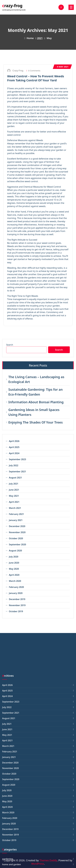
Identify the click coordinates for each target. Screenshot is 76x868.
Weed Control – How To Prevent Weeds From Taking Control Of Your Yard (36, 78)
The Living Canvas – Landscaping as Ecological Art (36, 379)
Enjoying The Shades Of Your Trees (36, 422)
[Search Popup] (61, 7)
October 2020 (16, 538)
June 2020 (14, 563)
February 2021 (16, 514)
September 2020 (17, 544)
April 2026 (14, 441)
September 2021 (17, 472)
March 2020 (15, 581)
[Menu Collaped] (71, 7)
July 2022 (14, 465)
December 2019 (17, 599)
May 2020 (14, 569)
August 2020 (15, 551)
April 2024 (14, 453)
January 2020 (16, 593)
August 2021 (15, 478)
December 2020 (17, 526)
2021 (40, 38)
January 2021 (16, 520)
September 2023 (17, 459)
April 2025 (14, 447)
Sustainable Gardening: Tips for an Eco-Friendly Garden (35, 392)
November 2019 (17, 605)
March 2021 (15, 508)
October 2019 (16, 611)
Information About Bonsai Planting (36, 402)
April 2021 (14, 502)
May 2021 (62, 67)
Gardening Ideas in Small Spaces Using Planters (34, 412)
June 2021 (14, 490)
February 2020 (16, 587)
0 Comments (33, 71)
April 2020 (14, 575)
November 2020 (17, 532)
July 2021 (14, 484)
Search (10, 345)
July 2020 (14, 557)
